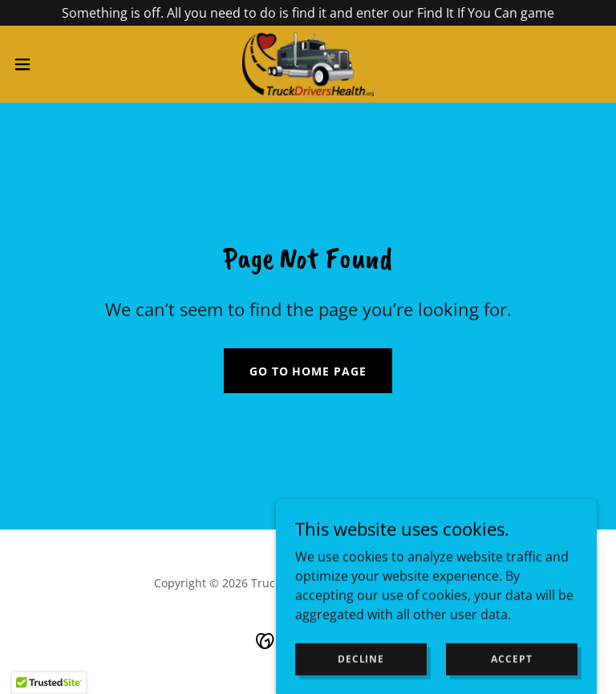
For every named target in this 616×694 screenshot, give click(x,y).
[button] (52, 64)
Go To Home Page (308, 371)
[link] (308, 64)
